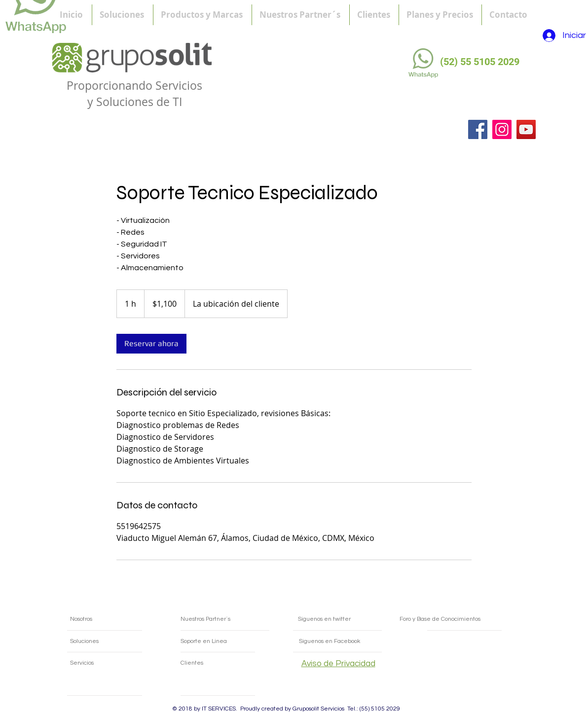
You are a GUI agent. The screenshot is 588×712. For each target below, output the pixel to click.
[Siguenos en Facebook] (352, 641)
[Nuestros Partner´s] (222, 619)
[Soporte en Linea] (226, 641)
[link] (151, 344)
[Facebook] (478, 129)
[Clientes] (219, 663)
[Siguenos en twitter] (338, 619)
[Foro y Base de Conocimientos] (462, 619)
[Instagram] (502, 129)
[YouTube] (526, 129)
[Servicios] (101, 663)
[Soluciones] (101, 641)
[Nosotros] (108, 619)
